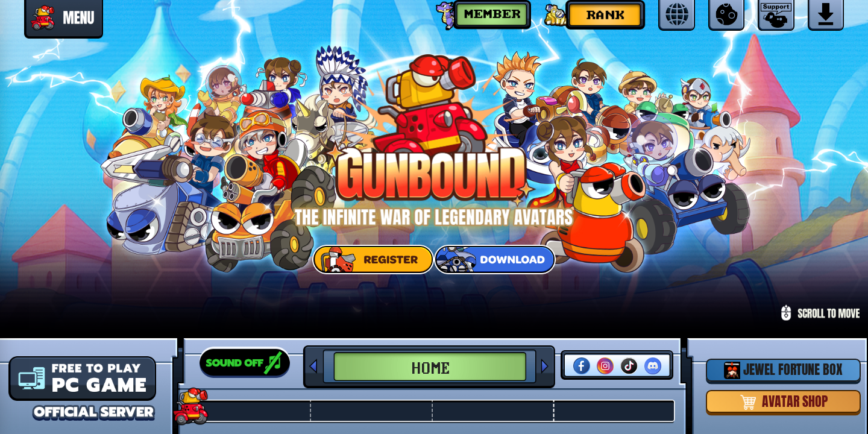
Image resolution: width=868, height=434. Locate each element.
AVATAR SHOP (784, 401)
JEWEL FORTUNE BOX (783, 370)
